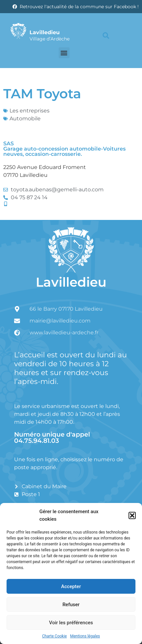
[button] (132, 515)
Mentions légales (85, 636)
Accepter (71, 586)
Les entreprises (30, 111)
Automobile (25, 119)
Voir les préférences (71, 623)
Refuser (71, 605)
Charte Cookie (54, 636)
